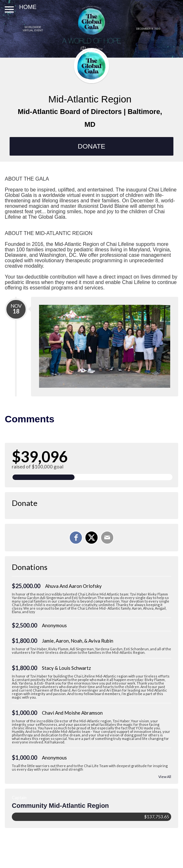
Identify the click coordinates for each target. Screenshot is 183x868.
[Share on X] (91, 538)
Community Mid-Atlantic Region (60, 806)
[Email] (107, 538)
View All (165, 777)
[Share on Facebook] (76, 538)
